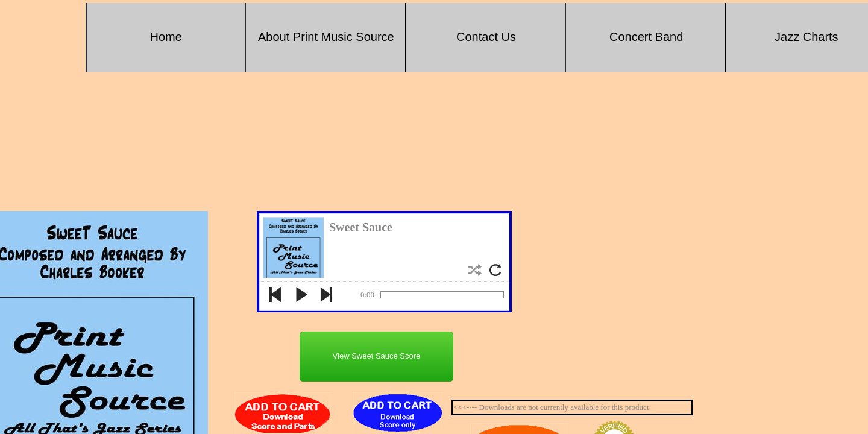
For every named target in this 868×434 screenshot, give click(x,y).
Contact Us (486, 37)
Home (166, 37)
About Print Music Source (326, 37)
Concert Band (646, 37)
